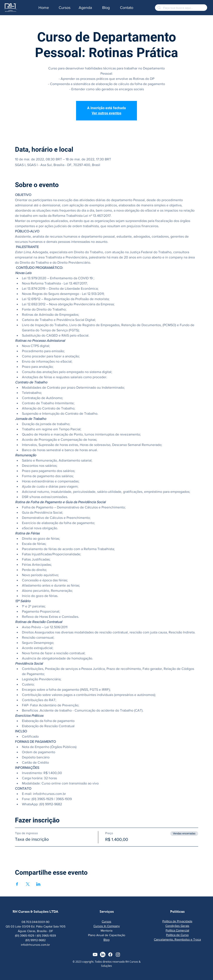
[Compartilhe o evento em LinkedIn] (38, 884)
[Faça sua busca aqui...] (181, 8)
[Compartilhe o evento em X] (28, 884)
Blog (106, 940)
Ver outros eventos (106, 113)
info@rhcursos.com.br (35, 945)
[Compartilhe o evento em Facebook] (17, 884)
